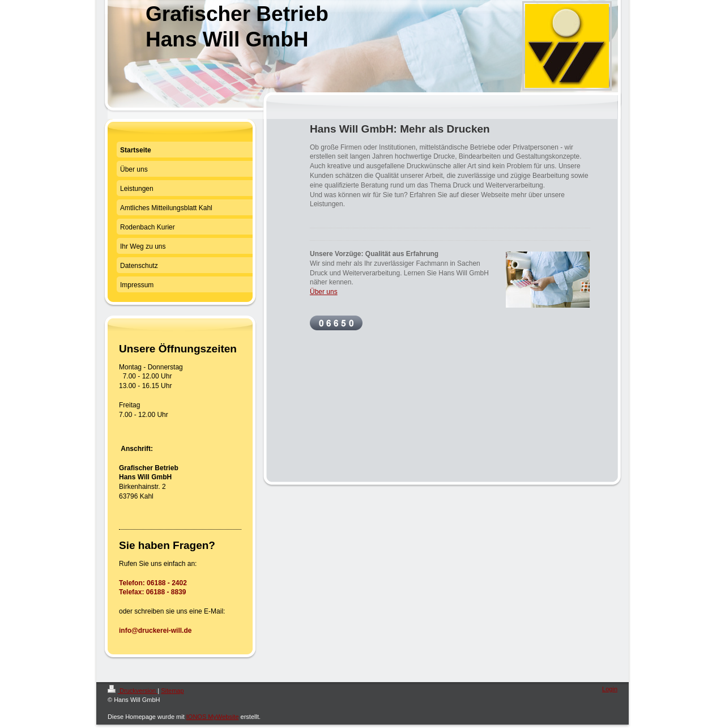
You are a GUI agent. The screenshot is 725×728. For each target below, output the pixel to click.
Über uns (324, 292)
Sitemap (172, 691)
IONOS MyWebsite (213, 717)
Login (610, 689)
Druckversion (133, 691)
